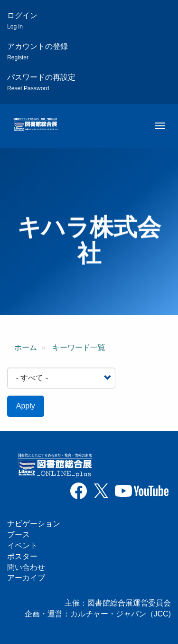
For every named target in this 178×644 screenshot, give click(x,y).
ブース (19, 535)
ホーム (26, 347)
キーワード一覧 (79, 347)
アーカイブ (26, 578)
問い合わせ (26, 567)
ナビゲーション (34, 524)
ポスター (22, 556)
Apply (26, 406)
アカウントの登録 (37, 52)
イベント (22, 545)
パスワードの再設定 (41, 82)
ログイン (22, 21)
